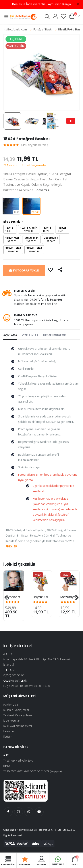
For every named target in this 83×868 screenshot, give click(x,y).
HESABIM (41, 860)
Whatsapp (58, 860)
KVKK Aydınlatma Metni (18, 726)
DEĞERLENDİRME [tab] (54, 335)
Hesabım (9, 731)
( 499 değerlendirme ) (35, 145)
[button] (47, 17)
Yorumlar (25, 860)
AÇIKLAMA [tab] (10, 335)
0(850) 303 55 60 (14, 675)
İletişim (8, 736)
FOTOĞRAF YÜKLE (24, 270)
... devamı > (42, 190)
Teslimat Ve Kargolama (18, 715)
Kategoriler (8, 860)
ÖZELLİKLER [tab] (30, 335)
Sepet (75, 860)
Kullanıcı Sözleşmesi (16, 710)
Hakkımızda (11, 704)
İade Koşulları (12, 720)
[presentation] (6, 598)
